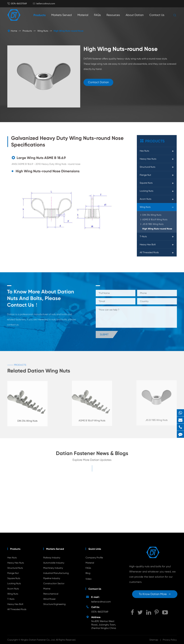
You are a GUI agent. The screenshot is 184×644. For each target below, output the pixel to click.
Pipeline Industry (52, 578)
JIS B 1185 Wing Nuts (153, 224)
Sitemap (154, 640)
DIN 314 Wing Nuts (152, 215)
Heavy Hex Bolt (148, 244)
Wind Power (49, 599)
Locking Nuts (146, 191)
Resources (113, 15)
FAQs (97, 15)
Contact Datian (98, 82)
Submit (106, 334)
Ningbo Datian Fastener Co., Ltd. (38, 640)
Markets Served (62, 15)
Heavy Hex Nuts (148, 159)
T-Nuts (143, 236)
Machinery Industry (53, 568)
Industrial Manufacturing (56, 573)
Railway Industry (52, 558)
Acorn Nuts (145, 199)
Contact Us (157, 15)
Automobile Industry (54, 563)
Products (40, 15)
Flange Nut (145, 175)
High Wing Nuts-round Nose (68, 31)
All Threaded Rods (149, 252)
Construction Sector (54, 583)
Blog (88, 573)
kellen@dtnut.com (46, 4)
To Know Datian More (155, 594)
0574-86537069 (19, 4)
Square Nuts (146, 183)
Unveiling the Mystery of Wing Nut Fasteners (28, 517)
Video (89, 579)
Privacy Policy (170, 640)
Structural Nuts (147, 167)
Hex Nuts (144, 151)
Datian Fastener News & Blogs (92, 455)
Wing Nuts (43, 31)
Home (14, 31)
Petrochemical (51, 594)
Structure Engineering (54, 604)
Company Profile (94, 558)
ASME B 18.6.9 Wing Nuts (155, 219)
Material (83, 15)
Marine (47, 589)
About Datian (135, 15)
